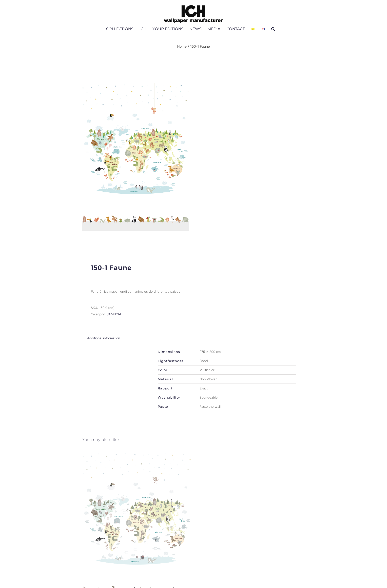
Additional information (104, 341)
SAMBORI (114, 317)
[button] (273, 29)
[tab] (104, 341)
